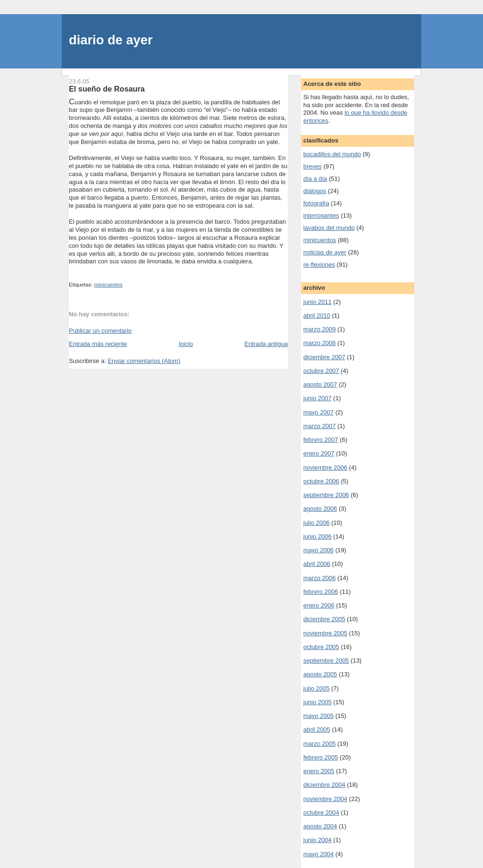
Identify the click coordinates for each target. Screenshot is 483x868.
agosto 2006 (320, 509)
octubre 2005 (321, 647)
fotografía (316, 203)
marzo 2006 (320, 578)
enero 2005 (319, 771)
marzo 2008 (320, 343)
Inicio (186, 344)
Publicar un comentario (100, 331)
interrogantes (321, 215)
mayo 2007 (318, 412)
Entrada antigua (266, 344)
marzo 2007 (320, 426)
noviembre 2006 (325, 468)
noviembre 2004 (325, 799)
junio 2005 (317, 702)
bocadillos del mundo (332, 154)
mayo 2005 (318, 716)
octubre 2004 (321, 813)
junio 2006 (317, 536)
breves (312, 166)
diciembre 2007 (324, 357)
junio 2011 (317, 302)
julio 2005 (316, 688)
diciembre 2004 (324, 785)
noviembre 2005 (325, 633)
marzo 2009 (320, 329)
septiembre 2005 (326, 661)
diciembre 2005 (324, 619)
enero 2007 (319, 453)
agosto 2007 (320, 384)
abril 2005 (317, 729)
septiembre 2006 (326, 495)
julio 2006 (316, 523)
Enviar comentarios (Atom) (144, 361)
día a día (315, 179)
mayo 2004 (318, 854)
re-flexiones (319, 265)
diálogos (315, 191)
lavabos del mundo (329, 228)
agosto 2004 (320, 826)
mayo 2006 (318, 550)
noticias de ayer (325, 252)
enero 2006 (319, 605)
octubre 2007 (321, 371)
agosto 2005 (320, 674)
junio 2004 (317, 840)
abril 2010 (317, 316)
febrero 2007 (321, 440)
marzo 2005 (320, 744)
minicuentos (108, 285)
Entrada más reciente (98, 344)
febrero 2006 (321, 592)
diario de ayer (111, 40)
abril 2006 (317, 564)
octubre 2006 (321, 481)
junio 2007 (317, 398)
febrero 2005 (321, 757)
